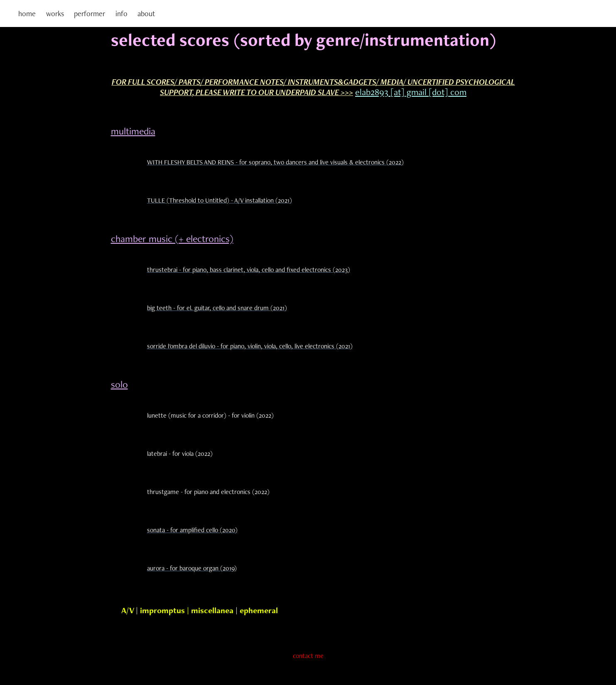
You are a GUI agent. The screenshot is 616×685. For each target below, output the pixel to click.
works (55, 13)
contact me (308, 656)
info (121, 13)
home (27, 13)
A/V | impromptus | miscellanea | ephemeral (200, 610)
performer (90, 13)
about (146, 13)
